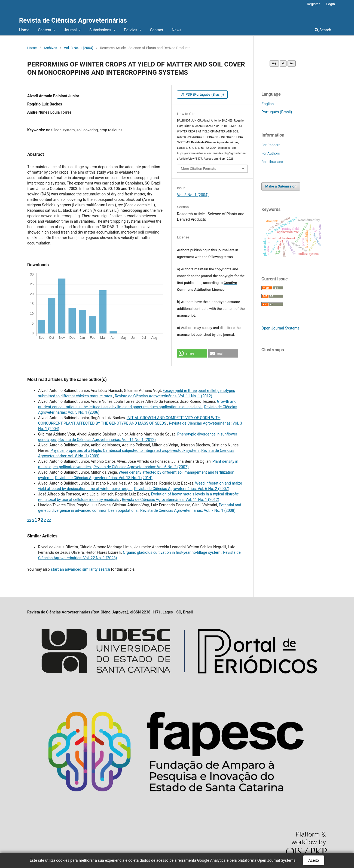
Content (45, 30)
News (177, 30)
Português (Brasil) (277, 112)
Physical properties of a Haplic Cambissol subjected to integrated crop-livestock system (125, 450)
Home (24, 30)
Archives (50, 48)
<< (29, 520)
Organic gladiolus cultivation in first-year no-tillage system (172, 552)
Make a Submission (281, 186)
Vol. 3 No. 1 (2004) (79, 48)
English (268, 104)
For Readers (271, 145)
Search (323, 30)
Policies (131, 30)
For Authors (271, 153)
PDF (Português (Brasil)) (204, 94)
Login (331, 4)
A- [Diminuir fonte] (292, 63)
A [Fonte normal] (283, 63)
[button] (192, 353)
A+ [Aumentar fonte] (274, 63)
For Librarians (272, 162)
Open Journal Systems (280, 328)
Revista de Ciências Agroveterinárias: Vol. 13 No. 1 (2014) (104, 478)
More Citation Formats (199, 169)
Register (313, 4)
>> (49, 520)
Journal (71, 30)
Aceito (314, 860)
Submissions (101, 30)
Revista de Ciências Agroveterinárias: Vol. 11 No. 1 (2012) (164, 396)
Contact (156, 30)
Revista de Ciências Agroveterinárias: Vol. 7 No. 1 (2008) (188, 510)
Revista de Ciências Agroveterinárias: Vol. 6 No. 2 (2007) (141, 467)
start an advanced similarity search (80, 569)
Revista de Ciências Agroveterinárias (73, 20)
